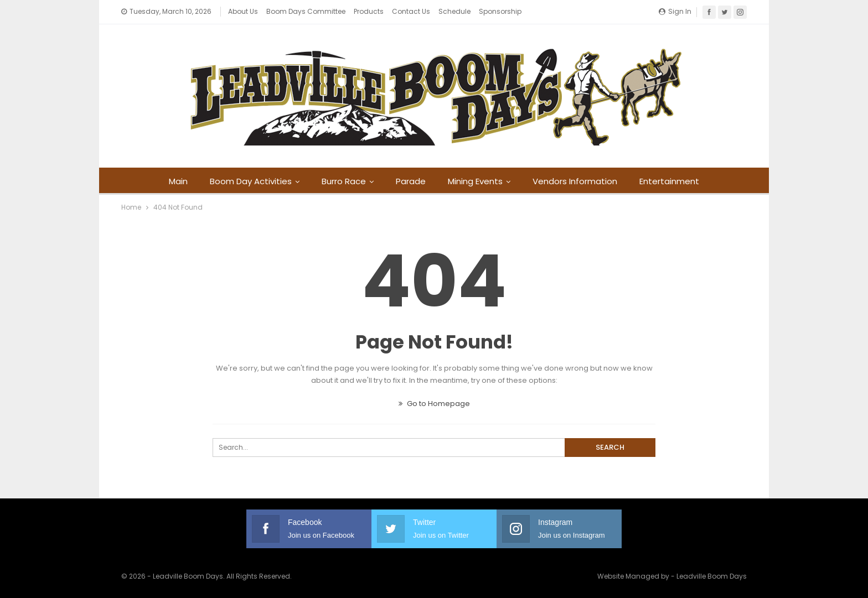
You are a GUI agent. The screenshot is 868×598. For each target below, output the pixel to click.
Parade (411, 181)
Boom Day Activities (247, 181)
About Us (243, 11)
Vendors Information (578, 181)
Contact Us (411, 11)
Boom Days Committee (306, 11)
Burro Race (342, 181)
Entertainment (674, 181)
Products (369, 11)
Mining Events (477, 181)
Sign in (675, 11)
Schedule (454, 11)
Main (173, 181)
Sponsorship (500, 11)
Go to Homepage (434, 404)
